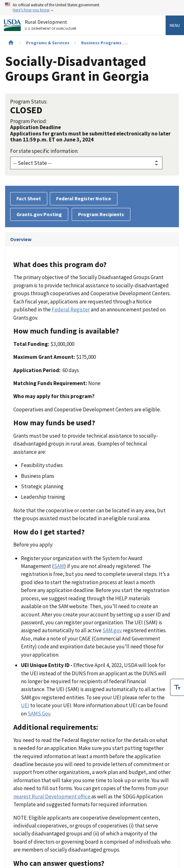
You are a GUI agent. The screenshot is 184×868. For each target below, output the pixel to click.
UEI (25, 705)
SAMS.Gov (39, 714)
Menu (175, 25)
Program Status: (29, 102)
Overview (21, 239)
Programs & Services (48, 43)
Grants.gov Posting (39, 214)
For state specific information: (44, 151)
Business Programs (101, 43)
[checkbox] (177, 686)
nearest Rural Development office (52, 796)
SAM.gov (112, 630)
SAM (59, 566)
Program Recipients (101, 214)
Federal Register (71, 309)
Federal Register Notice (84, 198)
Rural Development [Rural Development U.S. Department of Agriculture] (51, 26)
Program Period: (29, 121)
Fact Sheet (29, 198)
